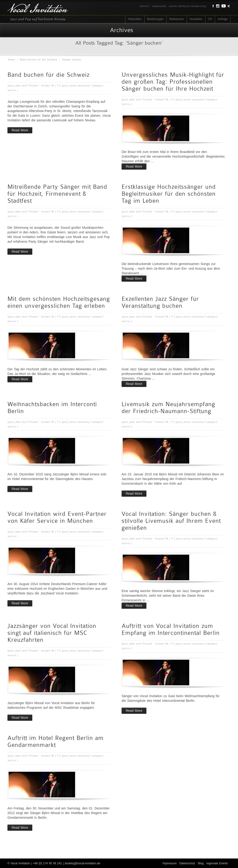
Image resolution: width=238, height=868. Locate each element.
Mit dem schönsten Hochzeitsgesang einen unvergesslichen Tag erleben (59, 302)
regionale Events (217, 863)
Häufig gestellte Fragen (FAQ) (188, 6)
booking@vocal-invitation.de (82, 863)
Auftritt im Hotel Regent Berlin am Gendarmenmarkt (56, 741)
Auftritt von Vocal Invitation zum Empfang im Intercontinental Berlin (171, 629)
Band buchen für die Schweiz (39, 60)
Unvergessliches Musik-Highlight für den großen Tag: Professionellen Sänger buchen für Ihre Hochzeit (173, 82)
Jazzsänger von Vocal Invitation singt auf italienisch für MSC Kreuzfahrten (52, 633)
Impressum (170, 863)
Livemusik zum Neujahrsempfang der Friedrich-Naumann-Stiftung (168, 408)
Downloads (159, 6)
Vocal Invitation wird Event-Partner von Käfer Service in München (57, 517)
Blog (201, 863)
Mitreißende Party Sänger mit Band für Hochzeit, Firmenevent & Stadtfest (57, 194)
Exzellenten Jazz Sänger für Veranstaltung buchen (160, 302)
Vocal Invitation (20, 863)
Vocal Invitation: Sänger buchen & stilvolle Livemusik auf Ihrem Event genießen (171, 521)
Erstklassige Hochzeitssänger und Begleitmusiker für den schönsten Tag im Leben (169, 194)
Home (12, 60)
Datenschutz (187, 863)
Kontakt (144, 6)
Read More (20, 130)
